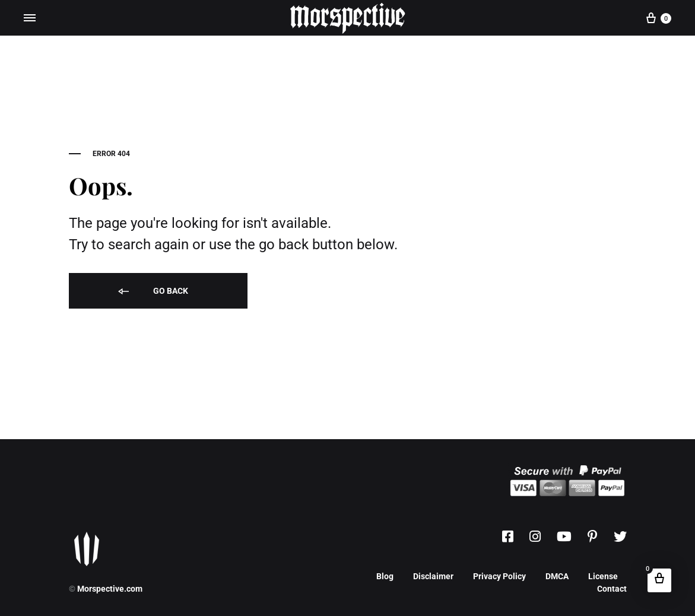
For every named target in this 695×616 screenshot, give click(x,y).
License (603, 576)
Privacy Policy (499, 576)
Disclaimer (433, 576)
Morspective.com (110, 589)
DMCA (557, 576)
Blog (385, 576)
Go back (152, 292)
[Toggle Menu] (30, 18)
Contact (612, 589)
